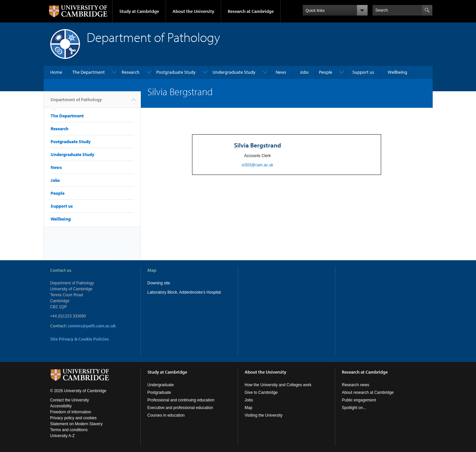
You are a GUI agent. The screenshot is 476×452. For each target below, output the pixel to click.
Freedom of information (71, 412)
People (326, 72)
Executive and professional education (180, 408)
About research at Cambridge (368, 392)
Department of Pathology (76, 102)
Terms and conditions (69, 430)
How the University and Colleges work (278, 385)
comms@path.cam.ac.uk (92, 326)
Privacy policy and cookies (74, 418)
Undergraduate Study (234, 72)
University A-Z (63, 436)
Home (56, 72)
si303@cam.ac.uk (258, 165)
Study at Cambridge (139, 11)
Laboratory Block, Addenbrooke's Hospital (184, 292)
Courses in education (166, 415)
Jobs (304, 72)
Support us (363, 72)
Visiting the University (264, 415)
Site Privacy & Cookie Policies (79, 339)
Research (131, 72)
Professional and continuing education (181, 400)
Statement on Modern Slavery (77, 424)
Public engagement (359, 400)
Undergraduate (161, 385)
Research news (356, 385)
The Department (89, 72)
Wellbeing (397, 72)
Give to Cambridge (261, 392)
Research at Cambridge (251, 11)
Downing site (159, 283)
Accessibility (61, 406)
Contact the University (70, 400)
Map (248, 408)
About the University (193, 11)
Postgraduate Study (176, 72)
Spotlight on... (354, 408)
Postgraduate (159, 392)
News (281, 72)
